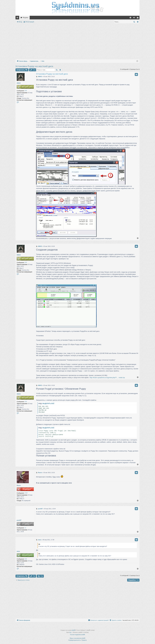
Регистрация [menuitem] (138, 18)
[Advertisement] (77, 42)
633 (26, 559)
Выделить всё (48, 404)
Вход (20, 22)
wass (18, 551)
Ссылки (18, 18)
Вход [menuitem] (135, 18)
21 (25, 528)
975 (26, 91)
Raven (19, 485)
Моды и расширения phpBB (77, 638)
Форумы (25, 18)
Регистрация (30, 22)
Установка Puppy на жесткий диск (34, 66)
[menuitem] (130, 18)
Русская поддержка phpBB (77, 635)
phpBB (73, 630)
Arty (70, 632)
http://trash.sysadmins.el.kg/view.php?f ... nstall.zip (107, 378)
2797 (26, 493)
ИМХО (19, 83)
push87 (19, 520)
